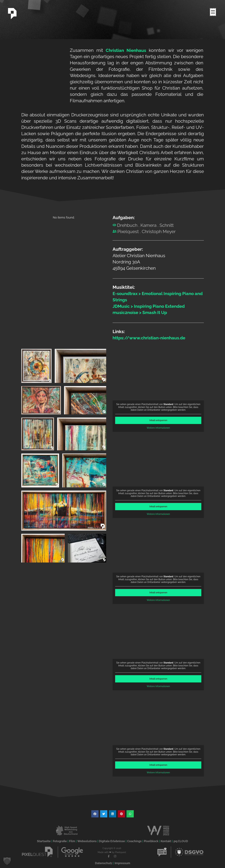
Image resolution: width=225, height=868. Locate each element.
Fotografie (60, 841)
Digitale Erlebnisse (112, 841)
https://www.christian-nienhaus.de (151, 338)
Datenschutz (104, 863)
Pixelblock (151, 841)
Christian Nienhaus (126, 50)
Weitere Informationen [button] (158, 428)
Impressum (122, 863)
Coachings (134, 841)
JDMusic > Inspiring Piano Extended (151, 306)
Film (72, 841)
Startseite (44, 841)
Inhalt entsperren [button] (158, 420)
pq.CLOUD (181, 841)
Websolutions (87, 841)
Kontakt (166, 841)
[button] (95, 814)
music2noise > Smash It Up (141, 312)
